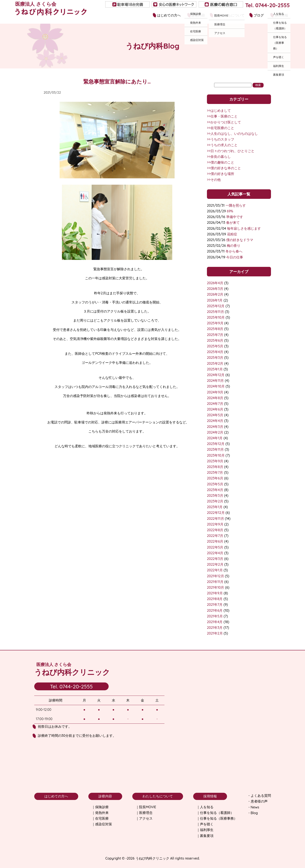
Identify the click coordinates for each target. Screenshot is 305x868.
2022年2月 (215, 564)
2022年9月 (215, 524)
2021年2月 (215, 633)
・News (253, 807)
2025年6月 (215, 340)
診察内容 (198, 15)
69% (230, 211)
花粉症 (232, 234)
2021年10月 (215, 587)
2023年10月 (216, 455)
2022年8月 (215, 530)
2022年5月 (215, 547)
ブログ (259, 15)
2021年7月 (215, 605)
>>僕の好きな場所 (221, 174)
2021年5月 (215, 616)
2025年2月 (215, 363)
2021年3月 (215, 628)
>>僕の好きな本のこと (224, 168)
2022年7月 (215, 536)
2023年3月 (215, 495)
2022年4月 (215, 553)
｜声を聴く (205, 824)
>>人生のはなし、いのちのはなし (232, 134)
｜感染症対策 (102, 824)
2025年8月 (215, 329)
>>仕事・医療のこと (222, 116)
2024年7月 (215, 404)
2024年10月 (216, 386)
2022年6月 (215, 541)
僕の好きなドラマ (240, 240)
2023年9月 (215, 461)
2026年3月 (215, 289)
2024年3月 (215, 427)
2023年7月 (215, 472)
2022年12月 (216, 513)
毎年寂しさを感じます (244, 228)
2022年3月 (215, 559)
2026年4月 (215, 283)
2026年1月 (215, 300)
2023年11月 (215, 449)
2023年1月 (215, 507)
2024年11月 (215, 381)
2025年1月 (215, 369)
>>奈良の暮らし (219, 157)
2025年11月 (215, 312)
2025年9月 (215, 323)
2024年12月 (216, 375)
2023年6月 (215, 478)
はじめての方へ (169, 15)
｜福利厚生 (205, 830)
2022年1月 (215, 570)
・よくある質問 (259, 796)
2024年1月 (215, 438)
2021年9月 (215, 593)
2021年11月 (215, 582)
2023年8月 (215, 467)
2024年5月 (215, 415)
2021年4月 (215, 622)
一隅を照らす (236, 205)
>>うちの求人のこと (222, 145)
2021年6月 (215, 610)
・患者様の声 (257, 801)
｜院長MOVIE (146, 807)
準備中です (235, 217)
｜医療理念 (144, 813)
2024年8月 (215, 398)
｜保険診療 (100, 807)
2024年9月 (215, 392)
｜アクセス (144, 818)
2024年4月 (215, 421)
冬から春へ (234, 251)
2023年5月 (215, 484)
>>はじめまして (219, 111)
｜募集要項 (205, 836)
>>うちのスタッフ (221, 139)
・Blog (253, 813)
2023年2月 (215, 501)
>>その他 (214, 180)
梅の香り (234, 246)
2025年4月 (215, 352)
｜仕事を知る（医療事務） (217, 818)
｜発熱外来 (100, 813)
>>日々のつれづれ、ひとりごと (231, 151)
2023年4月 (215, 490)
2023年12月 (216, 444)
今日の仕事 (235, 257)
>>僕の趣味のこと (221, 162)
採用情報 (281, 15)
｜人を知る (205, 807)
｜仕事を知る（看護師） (215, 813)
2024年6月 (215, 409)
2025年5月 (215, 346)
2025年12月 (216, 306)
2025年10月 (216, 317)
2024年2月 (215, 432)
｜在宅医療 (100, 818)
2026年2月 (215, 294)
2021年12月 (215, 576)
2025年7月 (215, 335)
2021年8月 (215, 599)
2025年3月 (215, 358)
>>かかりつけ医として (224, 122)
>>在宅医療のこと (221, 128)
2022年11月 (215, 519)
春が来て (233, 222)
